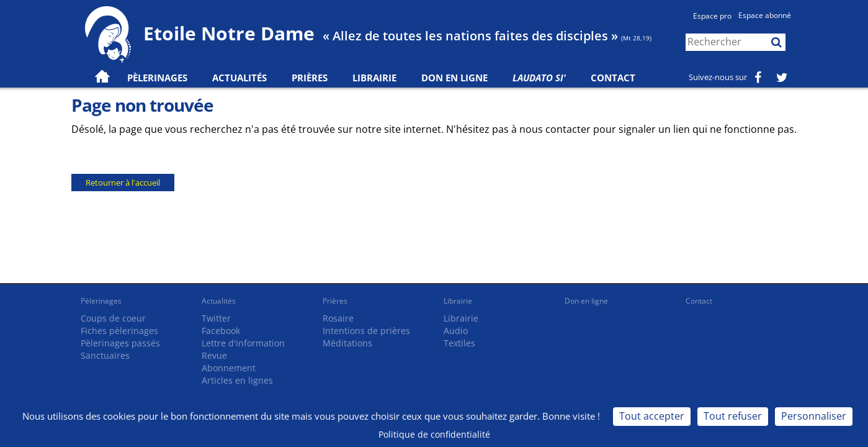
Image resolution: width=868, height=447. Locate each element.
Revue (214, 355)
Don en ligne (454, 78)
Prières (310, 78)
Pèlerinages (101, 301)
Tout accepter (652, 416)
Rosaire (338, 318)
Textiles (459, 343)
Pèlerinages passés (120, 343)
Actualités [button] (239, 78)
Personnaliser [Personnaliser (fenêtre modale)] (814, 416)
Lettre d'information (243, 343)
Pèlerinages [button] (157, 78)
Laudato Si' (539, 78)
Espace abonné (765, 15)
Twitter (216, 318)
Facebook (221, 331)
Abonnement (229, 368)
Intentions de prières (366, 331)
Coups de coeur (113, 318)
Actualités (219, 301)
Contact (613, 78)
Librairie (374, 78)
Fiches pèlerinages (119, 331)
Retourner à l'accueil (123, 183)
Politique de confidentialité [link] (434, 434)
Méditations (347, 343)
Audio (456, 331)
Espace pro (712, 16)
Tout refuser (733, 416)
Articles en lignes (237, 380)
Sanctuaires (105, 355)
